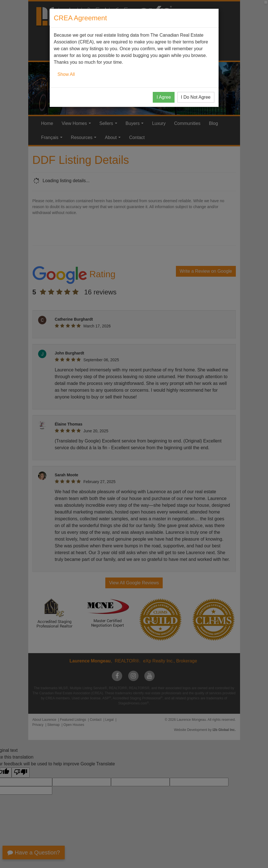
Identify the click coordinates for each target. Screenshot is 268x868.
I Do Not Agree (196, 97)
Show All (66, 74)
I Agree (164, 97)
